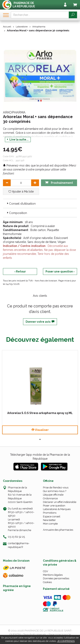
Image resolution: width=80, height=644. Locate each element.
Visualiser (40, 430)
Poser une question (54, 506)
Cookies (47, 582)
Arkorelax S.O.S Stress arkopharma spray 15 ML (40, 413)
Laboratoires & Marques (57, 509)
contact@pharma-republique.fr (19, 545)
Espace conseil (52, 516)
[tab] (40, 203)
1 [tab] (40, 439)
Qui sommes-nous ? (55, 491)
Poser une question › (60, 271)
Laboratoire (22, 27)
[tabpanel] (40, 392)
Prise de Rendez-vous (56, 488)
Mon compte (50, 524)
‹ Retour (20, 271)
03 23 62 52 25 (16, 537)
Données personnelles (56, 578)
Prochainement (59, 182)
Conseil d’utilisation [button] (21, 204)
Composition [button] (17, 213)
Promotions (50, 513)
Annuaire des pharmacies (58, 530)
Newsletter (49, 520)
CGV (46, 571)
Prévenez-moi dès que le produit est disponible (35, 166)
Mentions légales (53, 575)
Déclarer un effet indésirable (60, 502)
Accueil (7, 27)
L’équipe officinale (53, 495)
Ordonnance (50, 498)
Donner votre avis (40, 322)
